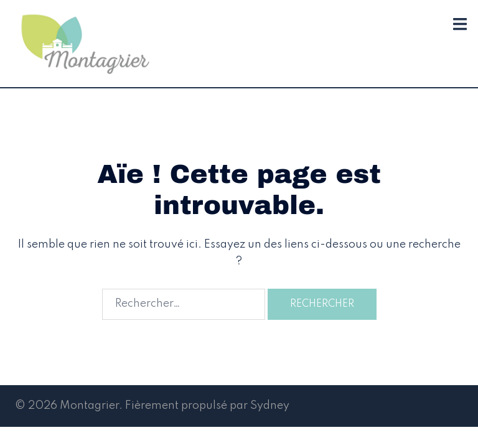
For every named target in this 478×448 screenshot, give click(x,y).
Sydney (270, 406)
